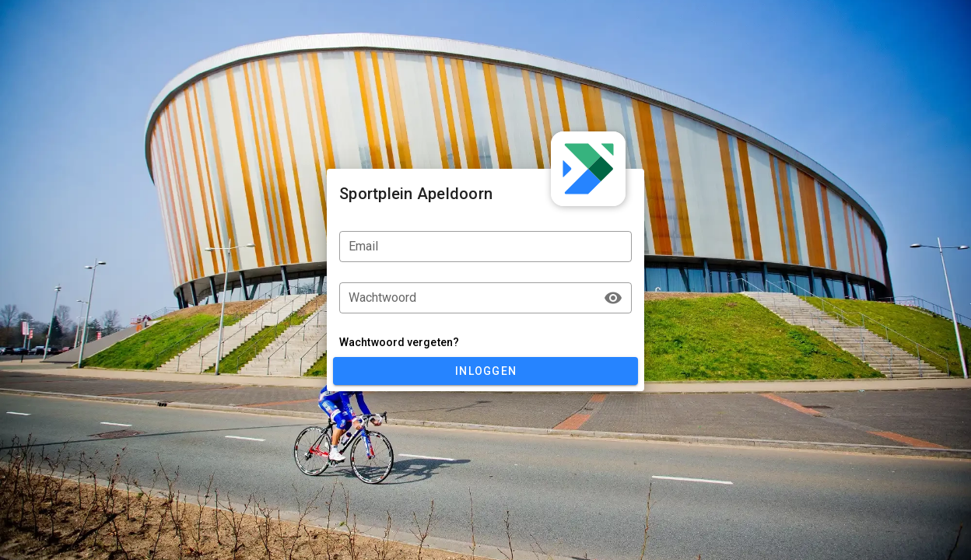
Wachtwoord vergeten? (399, 342)
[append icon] (613, 298)
